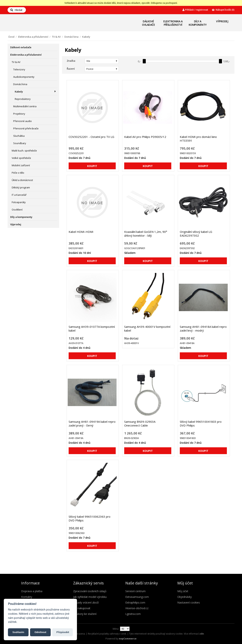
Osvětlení (17, 210)
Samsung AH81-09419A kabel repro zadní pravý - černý (92, 423)
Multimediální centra (25, 106)
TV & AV (56, 37)
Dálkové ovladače (148, 23)
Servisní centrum (135, 591)
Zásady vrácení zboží (86, 602)
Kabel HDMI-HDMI (81, 232)
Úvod (11, 37)
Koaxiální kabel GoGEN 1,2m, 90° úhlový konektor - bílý (146, 234)
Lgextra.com (133, 614)
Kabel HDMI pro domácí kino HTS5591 (198, 139)
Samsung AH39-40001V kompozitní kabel (147, 329)
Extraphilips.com (135, 602)
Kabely (19, 92)
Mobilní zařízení (21, 165)
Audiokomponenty (24, 77)
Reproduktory (23, 99)
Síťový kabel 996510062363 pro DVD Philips (90, 518)
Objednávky (185, 597)
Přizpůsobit (63, 632)
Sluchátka (19, 136)
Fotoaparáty (19, 202)
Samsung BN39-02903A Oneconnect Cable (140, 423)
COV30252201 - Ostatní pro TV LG (91, 137)
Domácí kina (71, 37)
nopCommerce (128, 639)
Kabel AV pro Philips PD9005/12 (145, 137)
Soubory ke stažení (85, 614)
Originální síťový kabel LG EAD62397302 (196, 234)
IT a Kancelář (19, 195)
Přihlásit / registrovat (195, 10)
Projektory (19, 114)
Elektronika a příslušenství (173, 23)
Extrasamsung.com (137, 597)
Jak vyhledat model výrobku (90, 597)
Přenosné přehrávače (26, 128)
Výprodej (222, 21)
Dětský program (21, 187)
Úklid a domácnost (22, 180)
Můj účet (183, 591)
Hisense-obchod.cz (137, 608)
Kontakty (27, 597)
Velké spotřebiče (21, 158)
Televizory (19, 69)
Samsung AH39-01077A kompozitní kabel (92, 329)
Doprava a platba (32, 591)
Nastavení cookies (189, 602)
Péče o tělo (18, 173)
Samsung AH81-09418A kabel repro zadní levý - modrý (203, 329)
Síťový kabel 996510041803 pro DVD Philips (201, 423)
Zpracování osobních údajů (90, 591)
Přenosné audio (22, 121)
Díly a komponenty (198, 23)
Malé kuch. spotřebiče (24, 151)
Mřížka (221, 69)
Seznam (227, 69)
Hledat (16, 10)
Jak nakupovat (82, 608)
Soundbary (20, 143)
